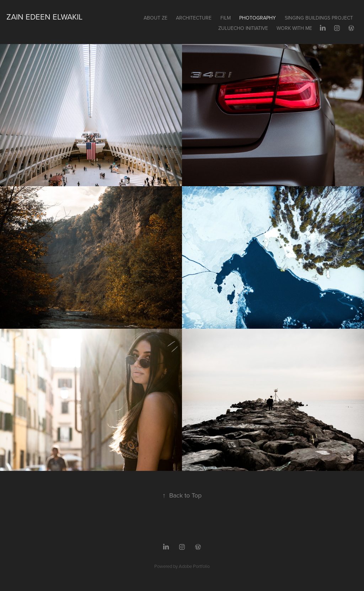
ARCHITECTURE (194, 18)
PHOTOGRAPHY (258, 18)
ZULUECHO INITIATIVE (243, 28)
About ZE (156, 18)
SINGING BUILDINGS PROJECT (319, 18)
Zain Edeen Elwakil (44, 17)
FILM (226, 18)
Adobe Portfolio (194, 566)
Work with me (294, 28)
